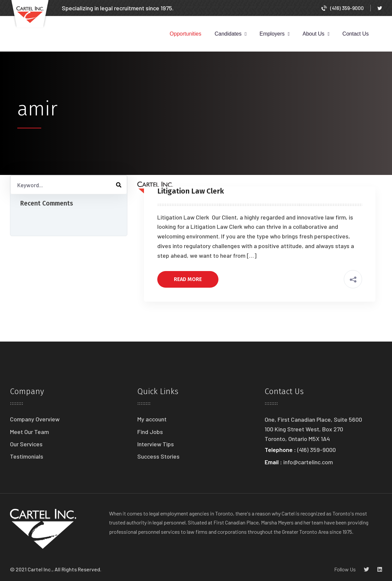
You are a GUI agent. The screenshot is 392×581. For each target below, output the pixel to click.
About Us (314, 34)
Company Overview (35, 419)
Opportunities (185, 34)
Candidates (228, 34)
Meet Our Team (29, 432)
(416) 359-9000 (343, 8)
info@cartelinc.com (308, 462)
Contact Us (356, 34)
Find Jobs (150, 432)
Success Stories (158, 456)
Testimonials (27, 456)
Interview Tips (156, 444)
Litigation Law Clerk (192, 191)
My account (152, 419)
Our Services (26, 444)
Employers (272, 34)
